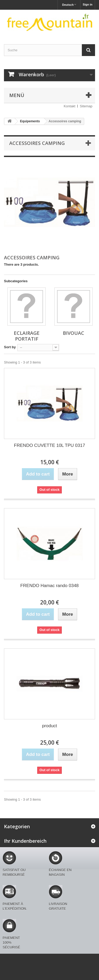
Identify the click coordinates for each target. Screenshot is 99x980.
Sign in (88, 4)
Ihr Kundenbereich (25, 841)
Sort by (10, 347)
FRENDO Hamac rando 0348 (49, 586)
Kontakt (69, 106)
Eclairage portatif (27, 336)
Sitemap (86, 106)
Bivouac (74, 333)
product (49, 726)
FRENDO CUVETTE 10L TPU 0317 (49, 445)
